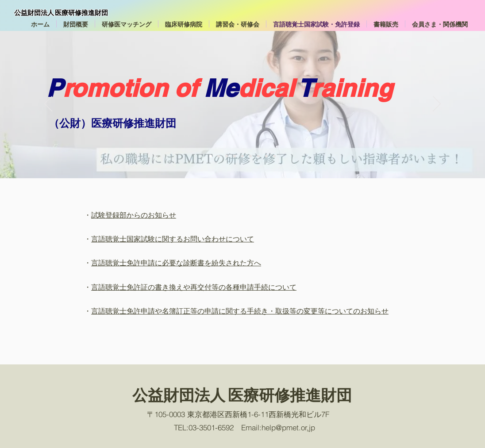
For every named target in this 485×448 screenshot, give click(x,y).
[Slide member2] (266, 156)
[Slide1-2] (219, 156)
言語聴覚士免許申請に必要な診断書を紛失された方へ (176, 263)
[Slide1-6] (250, 156)
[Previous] (48, 104)
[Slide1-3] (227, 156)
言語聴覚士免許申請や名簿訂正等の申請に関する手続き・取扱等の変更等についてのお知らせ (240, 311)
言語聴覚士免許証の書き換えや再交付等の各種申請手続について (194, 287)
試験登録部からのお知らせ (134, 215)
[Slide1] (211, 156)
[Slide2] (274, 156)
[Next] (437, 104)
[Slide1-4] (235, 156)
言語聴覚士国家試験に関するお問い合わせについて (173, 239)
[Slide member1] (258, 156)
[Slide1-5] (242, 156)
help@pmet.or (284, 427)
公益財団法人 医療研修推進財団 (61, 13)
